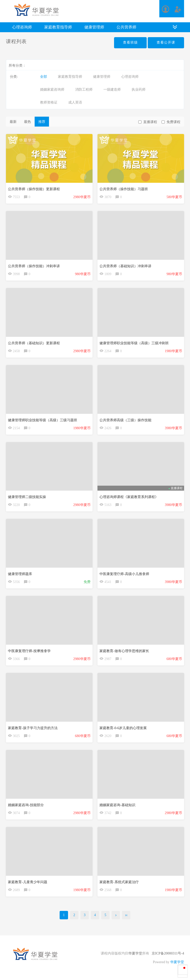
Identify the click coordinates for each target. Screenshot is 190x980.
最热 (27, 122)
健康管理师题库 (20, 574)
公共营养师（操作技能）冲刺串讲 (34, 266)
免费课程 (171, 122)
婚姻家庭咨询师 (52, 90)
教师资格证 (49, 102)
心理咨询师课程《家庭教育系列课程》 (129, 497)
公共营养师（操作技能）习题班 (124, 189)
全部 (44, 77)
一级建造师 (112, 90)
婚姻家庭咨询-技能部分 (26, 805)
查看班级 (130, 42)
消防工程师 (84, 90)
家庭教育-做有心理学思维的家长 (124, 651)
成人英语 (75, 102)
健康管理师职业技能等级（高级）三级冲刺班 (134, 343)
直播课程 (148, 122)
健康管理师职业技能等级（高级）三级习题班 (43, 420)
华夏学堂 (135, 953)
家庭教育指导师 (58, 27)
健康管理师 (94, 27)
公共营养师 (126, 27)
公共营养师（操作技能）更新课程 (34, 189)
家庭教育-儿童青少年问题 (28, 882)
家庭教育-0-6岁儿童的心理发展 (123, 728)
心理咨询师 (22, 27)
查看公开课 (166, 42)
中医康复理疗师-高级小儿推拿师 (124, 574)
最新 (13, 122)
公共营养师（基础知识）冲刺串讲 (125, 266)
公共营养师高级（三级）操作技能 (125, 420)
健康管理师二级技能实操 (27, 497)
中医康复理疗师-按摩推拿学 (29, 651)
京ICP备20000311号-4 (168, 953)
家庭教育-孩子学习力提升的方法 (33, 728)
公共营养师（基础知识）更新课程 (34, 343)
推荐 (42, 122)
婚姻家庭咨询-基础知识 (117, 805)
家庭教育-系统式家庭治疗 (119, 882)
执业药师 (139, 90)
